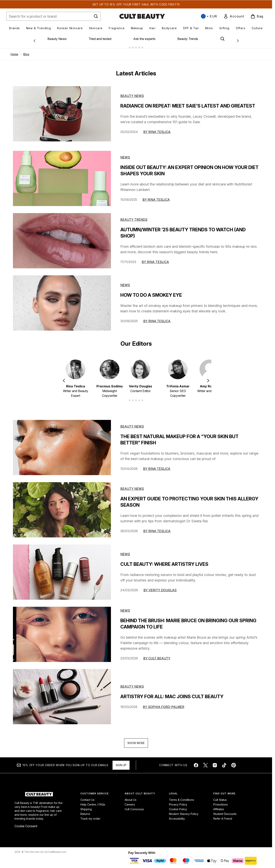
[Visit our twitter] (205, 762)
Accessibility (177, 815)
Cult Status (220, 797)
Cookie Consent (26, 823)
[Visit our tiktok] (224, 762)
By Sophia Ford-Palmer (164, 704)
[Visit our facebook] (196, 762)
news (125, 551)
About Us (131, 797)
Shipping (86, 806)
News (125, 154)
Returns (85, 811)
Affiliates (219, 806)
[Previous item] (64, 377)
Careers (130, 801)
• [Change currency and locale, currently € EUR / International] (209, 16)
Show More (136, 740)
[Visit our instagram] (215, 762)
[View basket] (257, 16)
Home (14, 51)
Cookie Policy (178, 806)
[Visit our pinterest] (234, 762)
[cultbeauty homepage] (142, 16)
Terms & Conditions (182, 797)
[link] (234, 16)
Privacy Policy (178, 801)
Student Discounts (225, 811)
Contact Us (87, 797)
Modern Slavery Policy (184, 811)
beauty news (132, 423)
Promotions (221, 801)
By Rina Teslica (157, 129)
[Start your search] (54, 16)
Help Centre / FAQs (93, 801)
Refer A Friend (223, 815)
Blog (26, 51)
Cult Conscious (134, 806)
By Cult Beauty (157, 655)
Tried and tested (100, 39)
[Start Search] (96, 16)
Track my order (90, 815)
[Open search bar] (222, 39)
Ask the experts (144, 39)
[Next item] (208, 377)
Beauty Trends (188, 39)
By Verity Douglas (160, 587)
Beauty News (57, 39)
